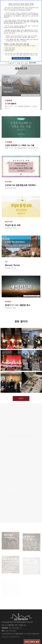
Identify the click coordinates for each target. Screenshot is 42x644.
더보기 (21, 398)
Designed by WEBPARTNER (10, 637)
